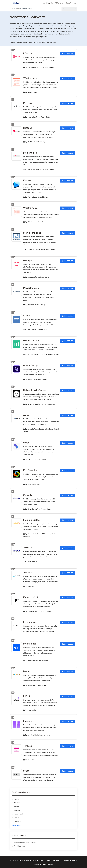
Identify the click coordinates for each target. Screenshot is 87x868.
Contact (42, 858)
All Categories (48, 3)
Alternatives (68, 54)
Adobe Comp (30, 364)
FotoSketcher (30, 469)
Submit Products (70, 3)
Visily (26, 441)
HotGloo (28, 128)
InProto (27, 694)
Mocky (27, 669)
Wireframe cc (30, 207)
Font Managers (19, 843)
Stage (26, 768)
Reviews (56, 858)
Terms (34, 858)
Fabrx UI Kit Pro (32, 595)
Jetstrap (27, 570)
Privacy (27, 858)
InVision (27, 53)
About (19, 858)
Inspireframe (30, 620)
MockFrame (30, 641)
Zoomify (28, 493)
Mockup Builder (32, 518)
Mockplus (28, 260)
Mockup (28, 718)
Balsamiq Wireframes (35, 389)
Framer (27, 180)
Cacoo (27, 315)
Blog (49, 858)
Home (12, 9)
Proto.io (27, 103)
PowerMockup (31, 287)
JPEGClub (29, 546)
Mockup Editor (31, 339)
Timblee (27, 743)
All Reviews (59, 3)
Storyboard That (32, 232)
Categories (65, 858)
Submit (74, 858)
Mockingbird (30, 152)
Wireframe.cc (30, 78)
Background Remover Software (25, 839)
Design (18, 9)
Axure (26, 414)
